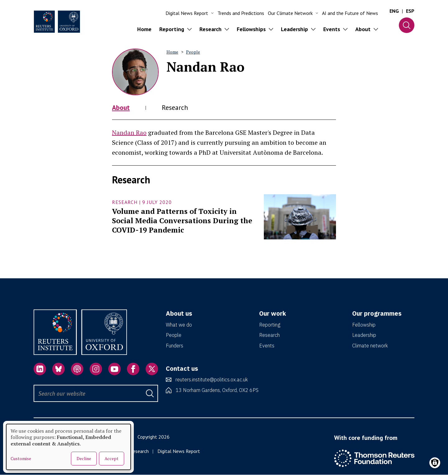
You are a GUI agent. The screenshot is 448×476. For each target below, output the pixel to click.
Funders (175, 346)
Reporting (270, 326)
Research (178, 108)
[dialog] (68, 447)
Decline (84, 458)
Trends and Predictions (241, 13)
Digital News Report (179, 452)
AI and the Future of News (350, 13)
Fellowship (364, 326)
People (193, 52)
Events (267, 346)
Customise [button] (21, 459)
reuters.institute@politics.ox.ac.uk (212, 380)
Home (144, 29)
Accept (112, 458)
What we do (179, 326)
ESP (410, 11)
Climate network (370, 346)
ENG (394, 11)
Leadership (364, 336)
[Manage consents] (435, 463)
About (122, 108)
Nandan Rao (129, 133)
